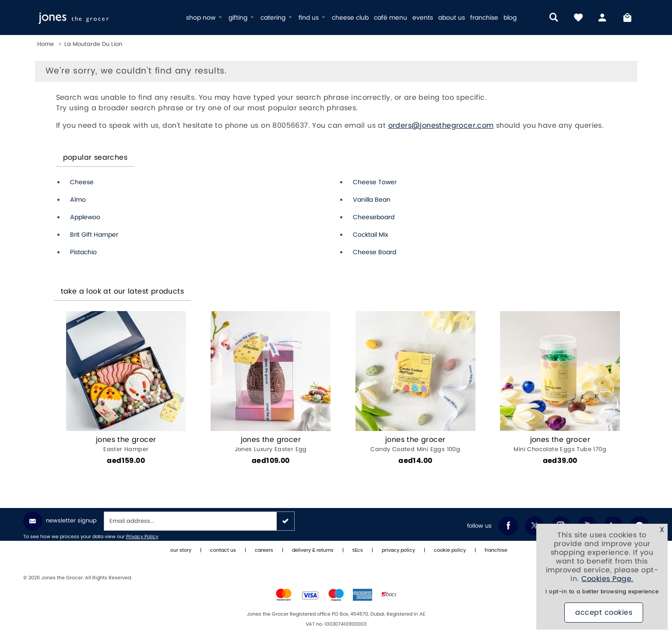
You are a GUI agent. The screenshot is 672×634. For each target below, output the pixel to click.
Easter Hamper (126, 444)
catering (277, 18)
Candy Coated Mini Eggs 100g (416, 444)
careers (264, 550)
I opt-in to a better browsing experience (602, 592)
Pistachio (83, 252)
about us (452, 18)
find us (313, 18)
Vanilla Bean (372, 200)
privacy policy (398, 550)
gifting (242, 18)
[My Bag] (627, 18)
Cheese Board (375, 252)
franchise (484, 18)
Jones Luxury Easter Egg (271, 444)
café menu (391, 18)
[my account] (603, 18)
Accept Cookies (604, 613)
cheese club (350, 18)
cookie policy (450, 550)
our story (181, 550)
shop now (205, 18)
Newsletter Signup (60, 521)
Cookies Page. (607, 579)
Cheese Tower (375, 182)
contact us (223, 550)
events (423, 18)
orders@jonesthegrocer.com (441, 126)
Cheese (82, 182)
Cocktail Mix (371, 235)
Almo (78, 200)
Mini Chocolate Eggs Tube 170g (560, 444)
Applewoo (85, 217)
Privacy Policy (142, 537)
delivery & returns (313, 550)
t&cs (358, 550)
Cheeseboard (374, 217)
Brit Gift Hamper (94, 235)
